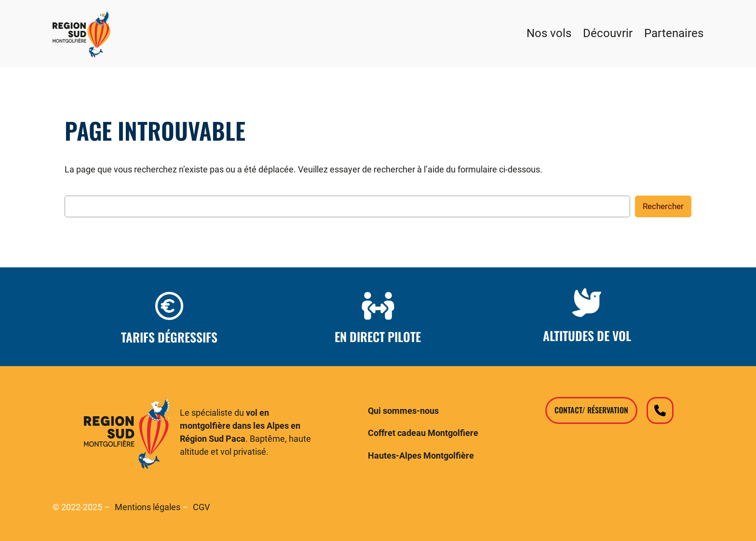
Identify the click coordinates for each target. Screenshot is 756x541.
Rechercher (663, 206)
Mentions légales (148, 507)
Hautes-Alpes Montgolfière (421, 456)
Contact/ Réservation (591, 410)
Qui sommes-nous (403, 411)
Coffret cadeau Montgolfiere (423, 433)
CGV (201, 507)
